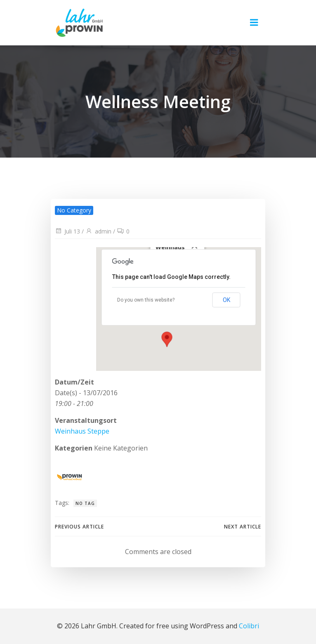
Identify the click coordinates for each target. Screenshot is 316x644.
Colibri (249, 626)
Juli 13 (67, 231)
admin (98, 231)
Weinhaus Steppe (82, 431)
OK (226, 300)
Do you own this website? (146, 300)
